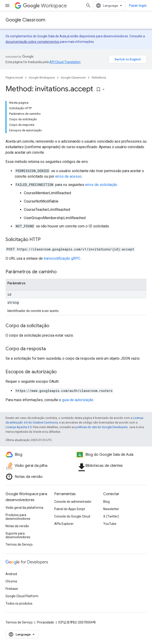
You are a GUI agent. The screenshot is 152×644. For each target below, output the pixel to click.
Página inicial (14, 78)
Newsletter (111, 509)
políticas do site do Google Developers (102, 427)
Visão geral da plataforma (24, 508)
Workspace (45, 6)
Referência (99, 78)
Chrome (11, 581)
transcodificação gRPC (62, 258)
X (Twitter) (111, 516)
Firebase (12, 589)
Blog (106, 502)
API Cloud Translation (65, 62)
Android (11, 574)
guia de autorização (78, 400)
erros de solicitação (101, 185)
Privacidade (46, 622)
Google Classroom (25, 20)
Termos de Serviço (19, 544)
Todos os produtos (19, 603)
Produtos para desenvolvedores (18, 517)
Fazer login (138, 6)
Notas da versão (17, 526)
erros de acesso (68, 176)
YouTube (110, 524)
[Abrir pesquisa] (88, 6)
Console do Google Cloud (72, 516)
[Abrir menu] (7, 6)
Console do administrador (73, 502)
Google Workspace (42, 78)
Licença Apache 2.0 (19, 427)
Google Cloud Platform (22, 596)
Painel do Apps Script (70, 509)
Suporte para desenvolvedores (18, 535)
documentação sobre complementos (32, 42)
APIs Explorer (64, 524)
